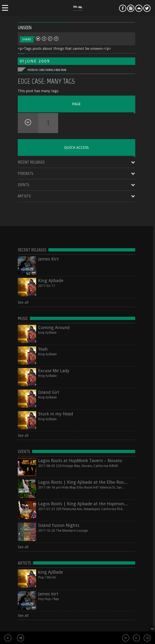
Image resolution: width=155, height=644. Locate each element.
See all (23, 302)
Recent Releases (31, 162)
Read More (61, 70)
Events (24, 185)
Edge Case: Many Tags (46, 81)
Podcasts (26, 173)
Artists (24, 196)
